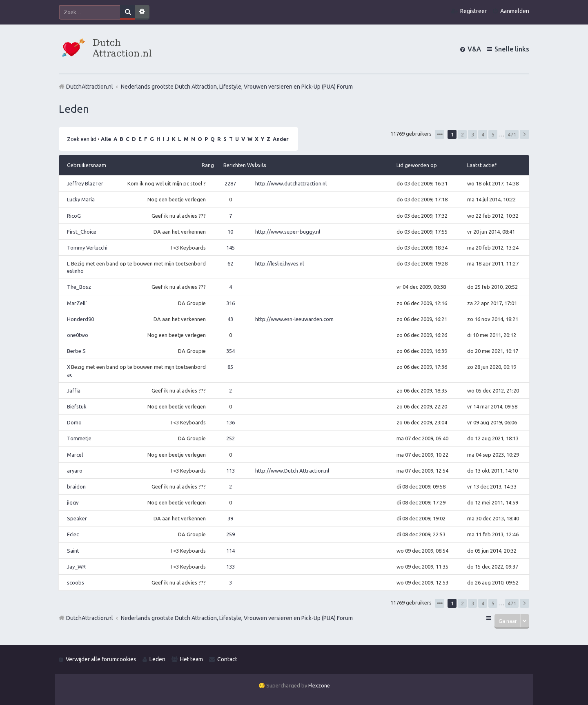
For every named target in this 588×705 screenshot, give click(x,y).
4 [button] (483, 134)
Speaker (77, 518)
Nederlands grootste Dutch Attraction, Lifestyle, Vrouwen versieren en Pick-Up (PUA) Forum (237, 618)
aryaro (75, 471)
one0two (78, 335)
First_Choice (82, 232)
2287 (230, 183)
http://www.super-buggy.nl (288, 232)
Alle (106, 139)
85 (230, 367)
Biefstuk (77, 406)
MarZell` (77, 303)
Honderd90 (80, 319)
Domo (74, 422)
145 (231, 248)
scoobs (76, 582)
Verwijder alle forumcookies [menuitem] (101, 659)
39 (230, 518)
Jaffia (74, 390)
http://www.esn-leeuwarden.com (294, 319)
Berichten (235, 165)
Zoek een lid (82, 139)
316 (231, 303)
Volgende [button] (525, 134)
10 (230, 232)
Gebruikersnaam (87, 165)
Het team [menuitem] (192, 659)
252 (231, 438)
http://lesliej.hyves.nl (280, 263)
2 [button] (462, 134)
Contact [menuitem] (227, 659)
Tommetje (79, 438)
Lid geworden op (417, 165)
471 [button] (512, 134)
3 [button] (473, 134)
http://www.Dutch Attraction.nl (292, 471)
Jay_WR (76, 567)
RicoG (74, 216)
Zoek (127, 12)
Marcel (75, 455)
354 (231, 351)
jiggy (73, 502)
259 (231, 534)
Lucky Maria (81, 199)
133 (231, 567)
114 (231, 551)
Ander (281, 139)
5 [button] (493, 134)
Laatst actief (482, 165)
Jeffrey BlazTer (85, 183)
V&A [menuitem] (474, 49)
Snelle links (512, 49)
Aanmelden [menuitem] (515, 11)
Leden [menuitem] (157, 659)
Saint (73, 551)
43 (230, 319)
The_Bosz (79, 287)
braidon (76, 486)
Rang (208, 165)
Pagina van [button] (440, 134)
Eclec (73, 534)
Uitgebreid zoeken (142, 12)
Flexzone (319, 685)
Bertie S (76, 351)
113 (231, 471)
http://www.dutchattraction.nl (291, 183)
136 (231, 422)
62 (230, 263)
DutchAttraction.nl (90, 618)
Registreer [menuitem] (473, 11)
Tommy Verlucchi (87, 248)
